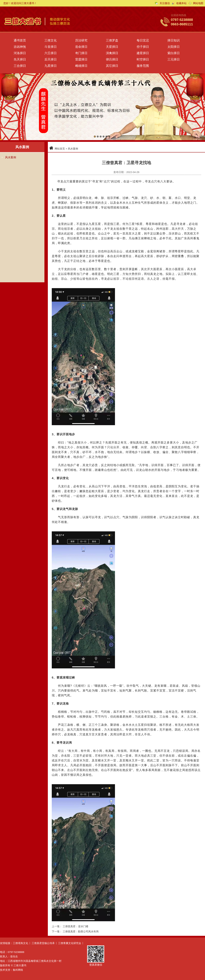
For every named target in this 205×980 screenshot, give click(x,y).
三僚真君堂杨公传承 (43, 943)
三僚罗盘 (112, 40)
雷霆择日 (81, 59)
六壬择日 (51, 53)
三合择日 (20, 66)
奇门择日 (81, 53)
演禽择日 (112, 53)
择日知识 (174, 40)
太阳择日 (174, 47)
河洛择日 (20, 53)
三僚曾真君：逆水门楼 (76, 926)
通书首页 (20, 40)
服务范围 (143, 66)
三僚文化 (51, 40)
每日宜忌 (143, 40)
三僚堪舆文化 (20, 943)
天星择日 (112, 47)
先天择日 (20, 59)
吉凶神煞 (20, 47)
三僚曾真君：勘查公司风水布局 (81, 931)
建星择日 (143, 53)
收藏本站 (181, 3)
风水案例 (11, 157)
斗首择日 (51, 47)
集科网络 (18, 970)
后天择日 (51, 59)
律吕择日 (112, 59)
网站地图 (198, 3)
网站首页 (60, 149)
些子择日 (143, 47)
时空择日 (143, 59)
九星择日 (51, 66)
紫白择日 (174, 53)
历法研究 (81, 40)
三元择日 (174, 59)
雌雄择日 (81, 66)
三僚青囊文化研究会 (70, 943)
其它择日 (112, 66)
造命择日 (81, 47)
